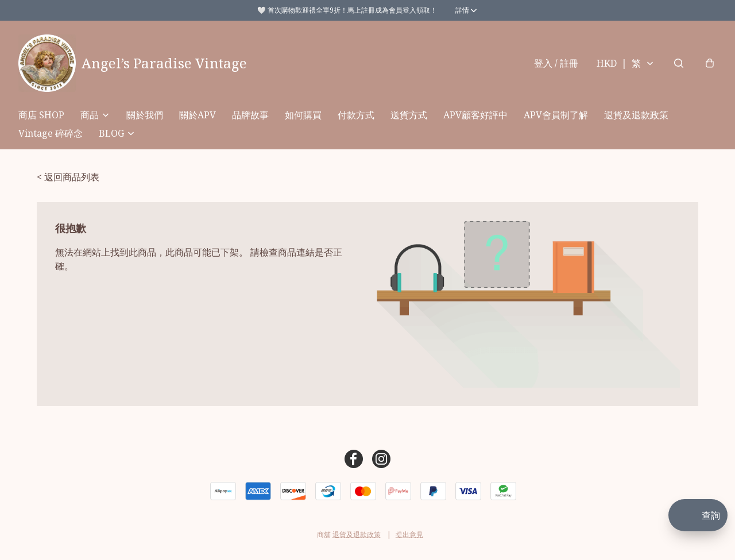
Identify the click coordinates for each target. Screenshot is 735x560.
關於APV (198, 115)
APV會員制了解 (556, 115)
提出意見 (409, 534)
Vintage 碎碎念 (51, 133)
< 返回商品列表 (68, 177)
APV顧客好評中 (475, 115)
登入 (556, 63)
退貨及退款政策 (636, 115)
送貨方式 (409, 115)
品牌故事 (250, 115)
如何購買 (303, 115)
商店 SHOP (41, 115)
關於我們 (145, 115)
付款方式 (356, 115)
